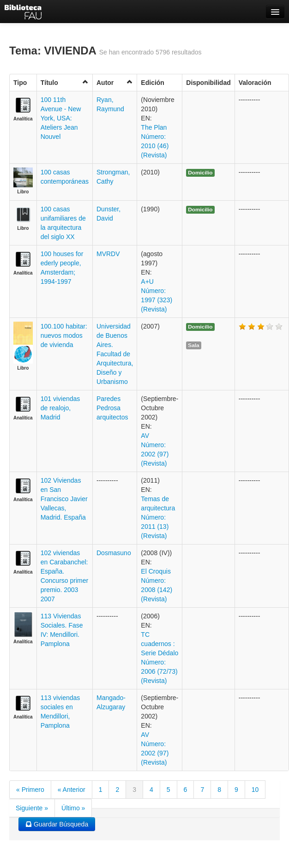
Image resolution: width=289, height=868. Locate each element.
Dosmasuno (114, 553)
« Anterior (72, 790)
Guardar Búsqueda (57, 824)
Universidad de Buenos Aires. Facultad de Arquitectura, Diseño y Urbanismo (115, 354)
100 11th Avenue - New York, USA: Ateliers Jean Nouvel (61, 118)
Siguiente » (32, 808)
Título (65, 82)
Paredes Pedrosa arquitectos (112, 408)
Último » (73, 808)
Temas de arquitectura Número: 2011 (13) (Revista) (158, 517)
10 (255, 790)
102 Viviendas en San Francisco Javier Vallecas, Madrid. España (64, 499)
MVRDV (108, 254)
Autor (115, 82)
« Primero (30, 790)
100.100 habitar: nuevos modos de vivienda (64, 335)
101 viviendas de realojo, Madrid (60, 408)
